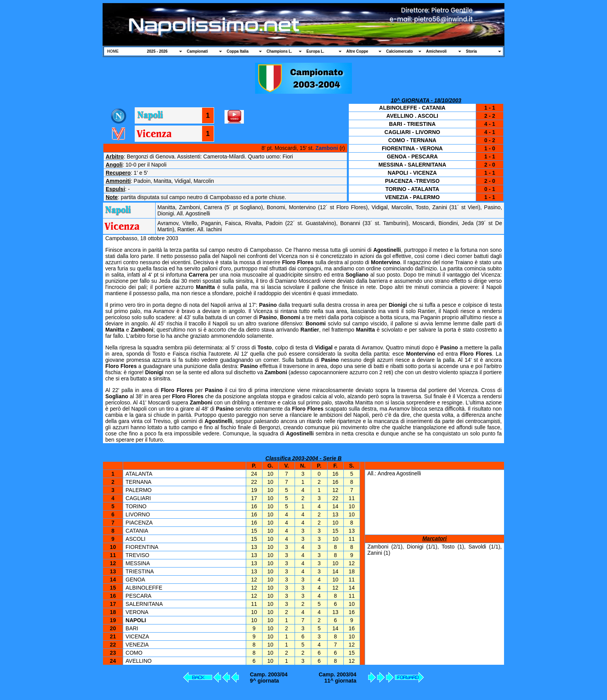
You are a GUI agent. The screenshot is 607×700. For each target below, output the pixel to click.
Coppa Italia (238, 51)
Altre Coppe (358, 51)
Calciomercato (400, 51)
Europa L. (316, 51)
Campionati (197, 51)
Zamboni (327, 148)
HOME (113, 51)
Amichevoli (436, 51)
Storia (472, 51)
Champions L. (279, 51)
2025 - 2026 (157, 51)
